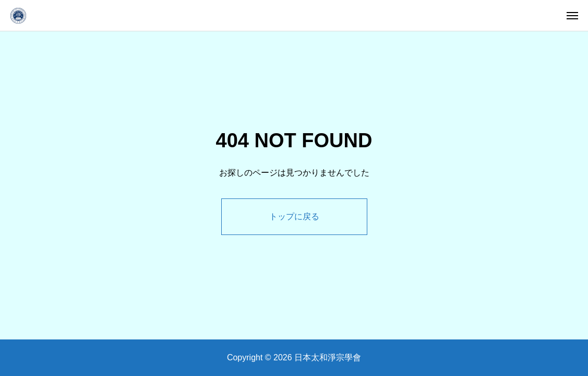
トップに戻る (294, 216)
